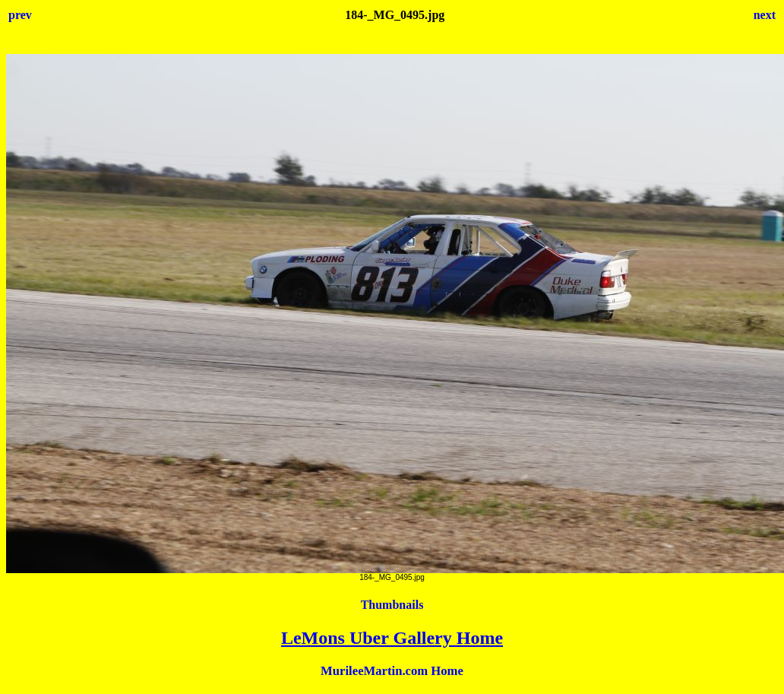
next (765, 15)
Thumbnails (392, 605)
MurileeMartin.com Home (392, 671)
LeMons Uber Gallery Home (392, 638)
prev (20, 15)
